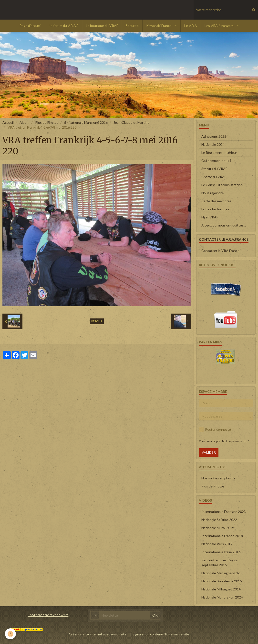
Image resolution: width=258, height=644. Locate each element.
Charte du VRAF (214, 177)
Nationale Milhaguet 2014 (221, 589)
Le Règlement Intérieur (219, 153)
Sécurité (132, 26)
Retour (97, 321)
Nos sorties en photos (218, 478)
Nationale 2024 (213, 144)
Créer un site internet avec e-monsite (98, 634)
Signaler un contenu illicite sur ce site (161, 634)
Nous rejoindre (213, 193)
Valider (209, 452)
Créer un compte (210, 441)
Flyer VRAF (210, 217)
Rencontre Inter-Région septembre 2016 (220, 562)
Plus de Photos (47, 122)
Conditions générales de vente (48, 615)
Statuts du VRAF (214, 169)
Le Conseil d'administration (222, 185)
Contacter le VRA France (220, 251)
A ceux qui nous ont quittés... (224, 225)
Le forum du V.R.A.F (64, 26)
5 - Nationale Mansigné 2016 (86, 122)
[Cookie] (10, 634)
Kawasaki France (159, 26)
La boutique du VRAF (102, 26)
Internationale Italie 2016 (221, 552)
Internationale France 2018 (222, 536)
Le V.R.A (191, 26)
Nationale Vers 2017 (217, 544)
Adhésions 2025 (214, 136)
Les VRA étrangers (219, 26)
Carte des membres (216, 201)
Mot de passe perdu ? (235, 441)
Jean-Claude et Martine (131, 122)
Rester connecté (215, 429)
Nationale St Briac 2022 (219, 520)
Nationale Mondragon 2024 (222, 597)
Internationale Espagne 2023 (224, 512)
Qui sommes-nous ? (216, 161)
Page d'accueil (30, 26)
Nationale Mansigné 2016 (221, 573)
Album (24, 122)
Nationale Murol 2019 (218, 528)
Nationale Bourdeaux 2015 (222, 581)
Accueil (8, 122)
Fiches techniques (215, 209)
